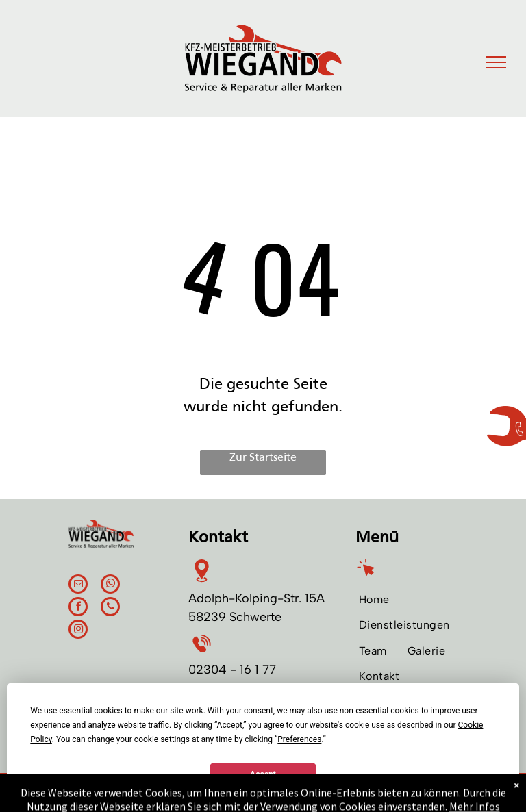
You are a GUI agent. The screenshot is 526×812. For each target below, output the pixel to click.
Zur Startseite (263, 458)
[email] (78, 586)
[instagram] (78, 631)
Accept (263, 774)
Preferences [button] (299, 739)
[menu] (496, 62)
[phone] (110, 608)
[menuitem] (374, 599)
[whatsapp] (110, 586)
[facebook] (78, 608)
